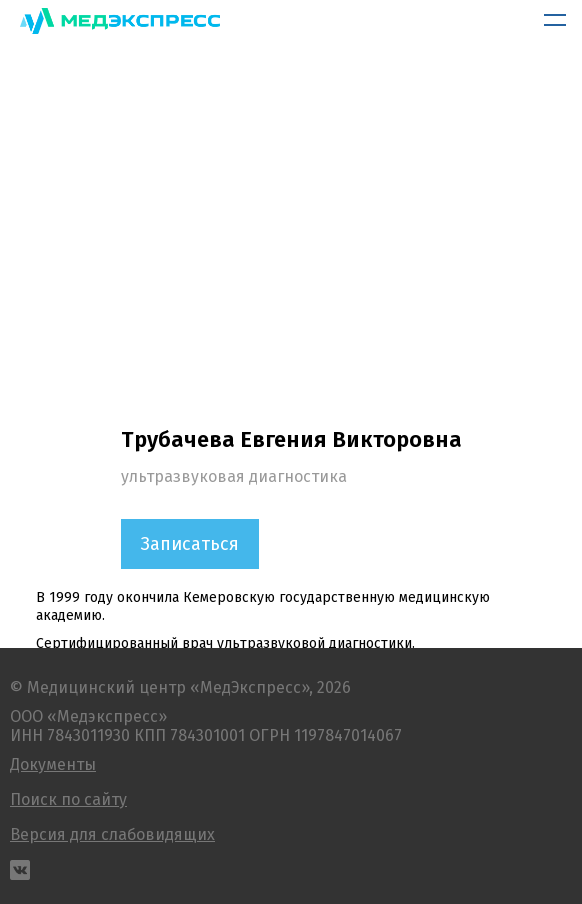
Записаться (190, 544)
